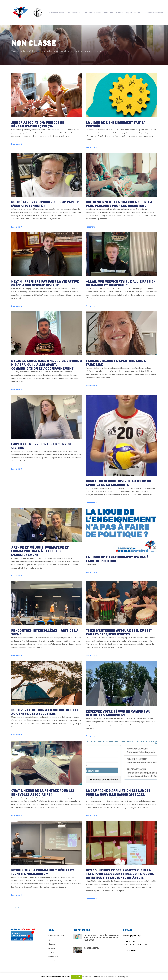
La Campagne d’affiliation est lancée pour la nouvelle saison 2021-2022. (117, 789)
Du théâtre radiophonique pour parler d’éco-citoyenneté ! (44, 203)
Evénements (53, 953)
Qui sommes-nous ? (56, 936)
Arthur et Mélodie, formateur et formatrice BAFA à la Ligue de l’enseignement (39, 549)
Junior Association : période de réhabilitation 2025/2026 (37, 124)
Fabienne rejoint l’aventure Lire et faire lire (121, 361)
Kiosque (52, 940)
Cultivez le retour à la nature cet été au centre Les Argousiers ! (47, 709)
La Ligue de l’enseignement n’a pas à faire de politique (121, 557)
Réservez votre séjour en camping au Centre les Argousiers (118, 710)
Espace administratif (56, 932)
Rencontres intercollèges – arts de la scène (44, 629)
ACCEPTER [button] (76, 977)
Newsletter (53, 944)
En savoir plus (122, 977)
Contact (52, 957)
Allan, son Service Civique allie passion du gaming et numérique (120, 282)
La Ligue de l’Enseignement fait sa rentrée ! (115, 124)
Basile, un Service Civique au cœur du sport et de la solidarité (118, 481)
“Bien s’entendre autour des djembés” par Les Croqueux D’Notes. (118, 629)
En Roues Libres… (96, 946)
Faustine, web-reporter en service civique (41, 444)
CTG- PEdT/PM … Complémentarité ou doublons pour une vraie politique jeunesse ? (96, 935)
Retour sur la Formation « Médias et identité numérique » (42, 868)
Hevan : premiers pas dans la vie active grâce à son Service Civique (44, 282)
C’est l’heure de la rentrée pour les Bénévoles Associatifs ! (42, 789)
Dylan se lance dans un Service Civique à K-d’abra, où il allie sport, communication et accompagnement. (47, 363)
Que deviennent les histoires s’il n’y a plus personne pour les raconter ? (118, 203)
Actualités (52, 948)
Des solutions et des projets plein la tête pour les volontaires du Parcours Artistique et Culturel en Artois (119, 870)
